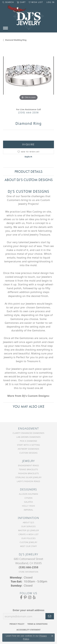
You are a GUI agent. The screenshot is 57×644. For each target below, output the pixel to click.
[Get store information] (28, 572)
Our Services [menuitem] (28, 526)
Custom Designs (28, 453)
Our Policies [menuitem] (29, 538)
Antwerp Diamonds (28, 449)
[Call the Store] (28, 567)
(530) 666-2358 (28, 113)
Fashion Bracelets (28, 473)
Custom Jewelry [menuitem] (28, 542)
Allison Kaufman (29, 494)
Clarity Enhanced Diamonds (28, 433)
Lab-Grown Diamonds (28, 437)
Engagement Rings (28, 465)
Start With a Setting (28, 445)
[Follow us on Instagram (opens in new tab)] (30, 597)
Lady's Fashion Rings (28, 481)
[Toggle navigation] (5, 28)
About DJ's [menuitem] (28, 522)
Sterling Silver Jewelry (28, 477)
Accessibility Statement (29, 630)
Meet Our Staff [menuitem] (28, 546)
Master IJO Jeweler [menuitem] (29, 530)
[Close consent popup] (52, 636)
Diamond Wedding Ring (16, 40)
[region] (28, 75)
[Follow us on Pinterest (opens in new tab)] (25, 597)
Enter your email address (28, 610)
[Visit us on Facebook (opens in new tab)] (21, 597)
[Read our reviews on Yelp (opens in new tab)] (34, 597)
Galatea (29, 502)
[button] (8, 2)
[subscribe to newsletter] (50, 616)
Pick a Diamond (28, 441)
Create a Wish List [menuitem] (29, 534)
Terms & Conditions (37, 624)
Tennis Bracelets (28, 469)
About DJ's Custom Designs (29, 180)
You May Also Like (29, 406)
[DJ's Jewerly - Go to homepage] (29, 19)
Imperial (28, 510)
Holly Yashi (28, 506)
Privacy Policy (17, 624)
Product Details (28, 171)
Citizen (28, 498)
